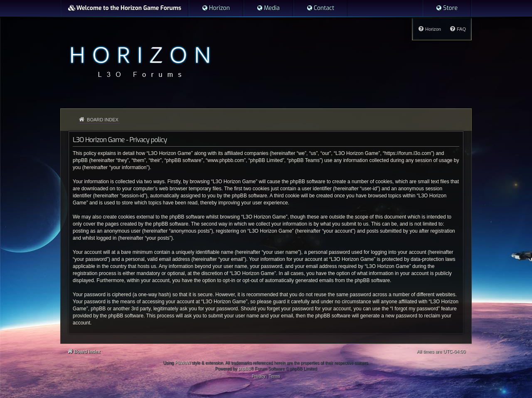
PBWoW (183, 363)
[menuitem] (216, 8)
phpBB (244, 369)
